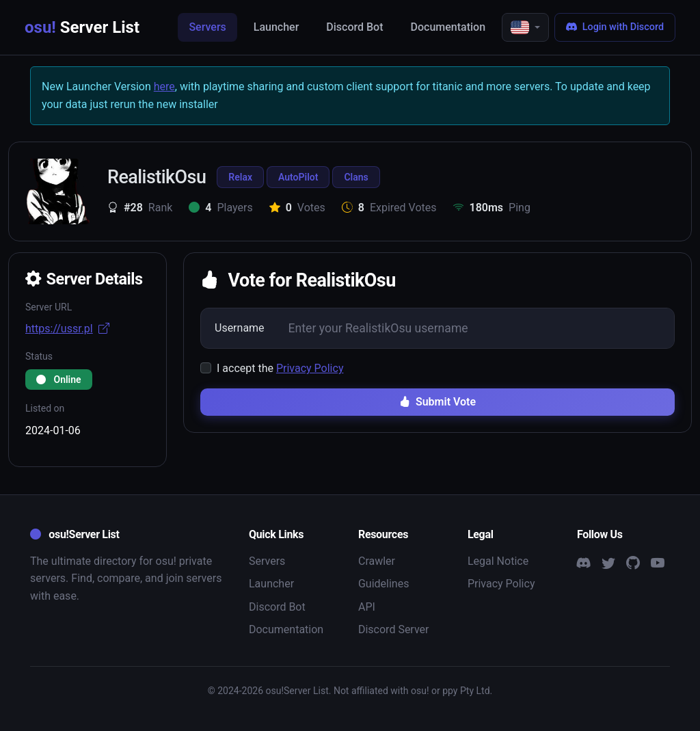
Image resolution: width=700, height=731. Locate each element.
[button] (525, 27)
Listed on (45, 408)
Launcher (277, 27)
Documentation (448, 27)
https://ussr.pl (67, 329)
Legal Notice (498, 561)
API (367, 607)
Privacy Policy (310, 368)
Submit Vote (437, 402)
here (164, 87)
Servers (207, 27)
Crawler (377, 561)
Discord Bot (354, 27)
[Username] (476, 328)
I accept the (280, 368)
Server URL (49, 307)
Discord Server (394, 629)
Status (39, 356)
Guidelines (383, 584)
